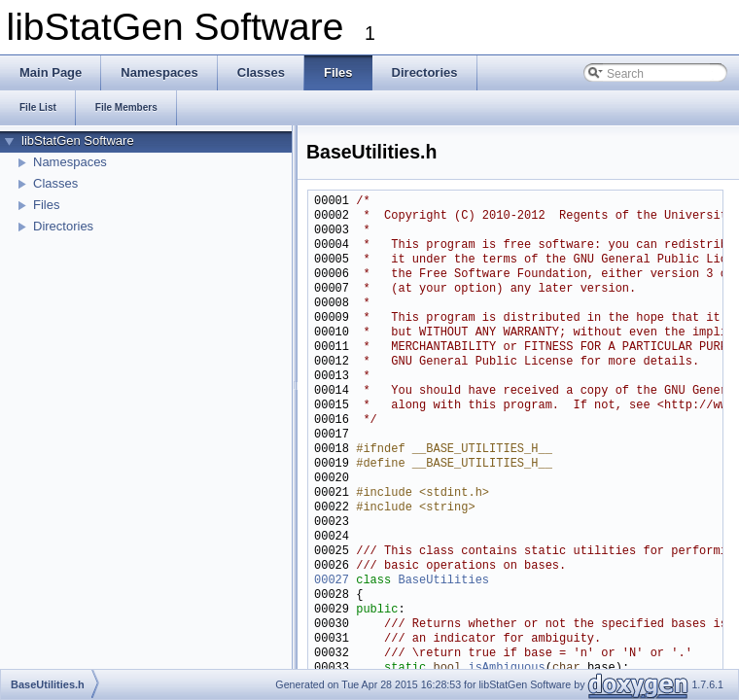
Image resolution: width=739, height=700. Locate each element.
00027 (332, 581)
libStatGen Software (78, 140)
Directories (63, 226)
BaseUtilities (443, 581)
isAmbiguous (506, 668)
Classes (55, 183)
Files (46, 205)
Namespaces (70, 162)
